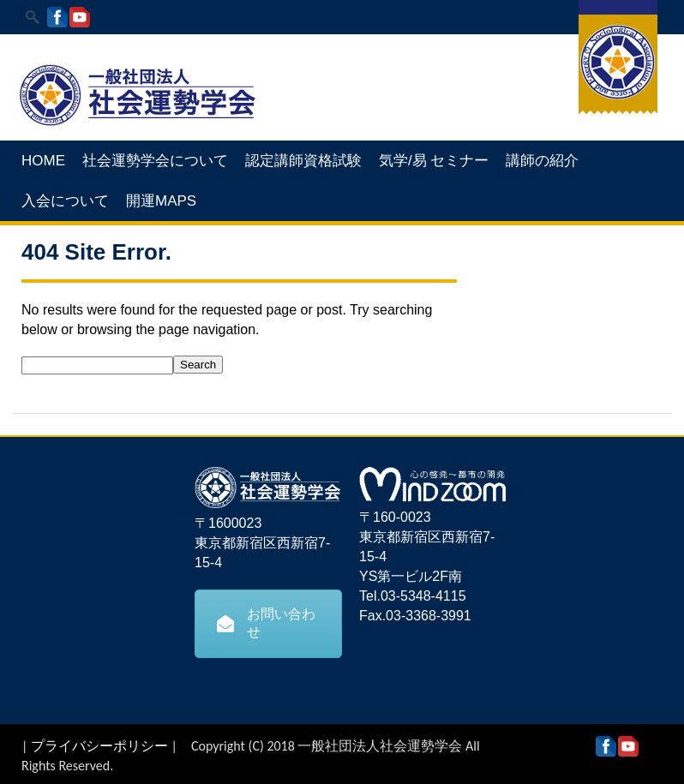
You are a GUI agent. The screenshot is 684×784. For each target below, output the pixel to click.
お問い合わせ (266, 623)
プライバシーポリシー (99, 746)
